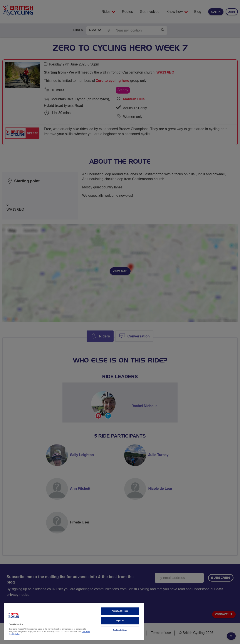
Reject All (120, 621)
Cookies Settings (120, 630)
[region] (74, 621)
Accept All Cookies (120, 611)
